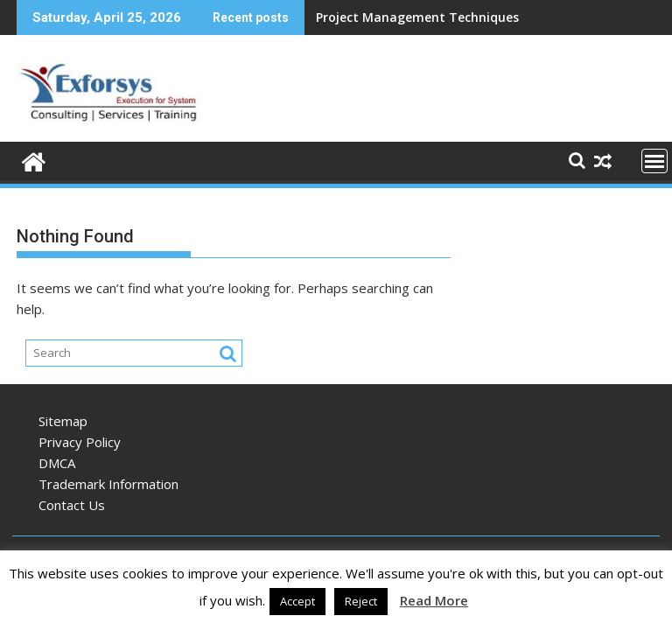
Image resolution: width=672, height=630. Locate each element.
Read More (434, 600)
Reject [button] (361, 601)
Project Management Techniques (417, 17)
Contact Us (72, 505)
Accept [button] (297, 601)
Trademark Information (108, 484)
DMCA (57, 463)
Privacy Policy (80, 442)
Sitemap (63, 421)
